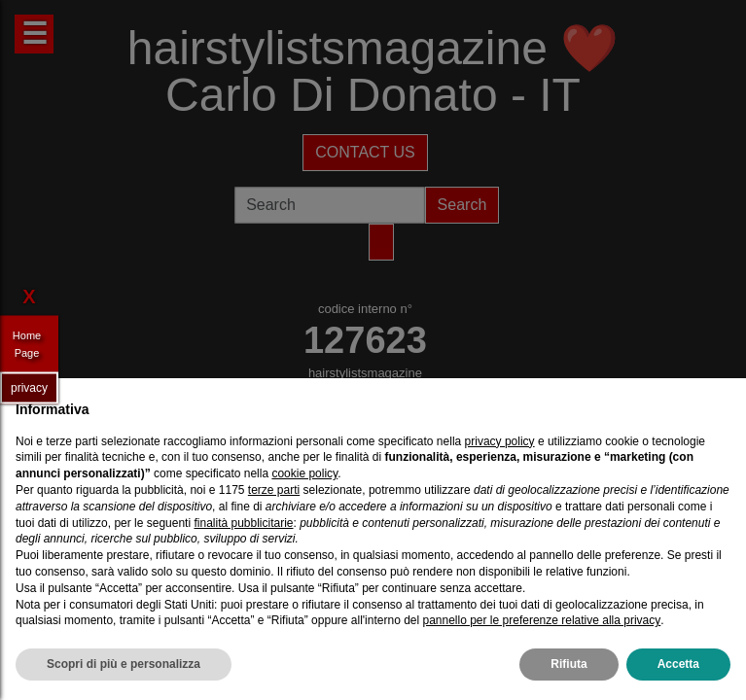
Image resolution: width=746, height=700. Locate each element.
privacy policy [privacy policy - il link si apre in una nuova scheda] (500, 441)
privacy (29, 387)
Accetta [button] (678, 664)
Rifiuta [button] (568, 664)
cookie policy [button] (304, 473)
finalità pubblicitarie (243, 523)
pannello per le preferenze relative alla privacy (541, 620)
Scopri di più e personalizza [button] (124, 664)
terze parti (274, 490)
